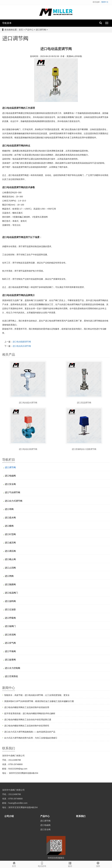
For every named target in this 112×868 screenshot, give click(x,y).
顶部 (98, 864)
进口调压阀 (10, 551)
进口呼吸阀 (10, 618)
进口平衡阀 (10, 651)
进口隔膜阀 (10, 584)
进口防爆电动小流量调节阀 (84, 449)
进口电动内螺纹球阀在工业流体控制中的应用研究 (27, 726)
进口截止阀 (10, 559)
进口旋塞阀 (10, 660)
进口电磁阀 (10, 476)
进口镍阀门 (10, 626)
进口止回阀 (10, 568)
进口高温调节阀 (84, 403)
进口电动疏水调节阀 (28, 403)
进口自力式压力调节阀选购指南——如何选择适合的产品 (30, 732)
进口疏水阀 (10, 518)
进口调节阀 (41, 30)
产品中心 (29, 30)
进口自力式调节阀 (14, 501)
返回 (70, 864)
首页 (21, 30)
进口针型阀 (10, 534)
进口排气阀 (10, 643)
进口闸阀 (9, 576)
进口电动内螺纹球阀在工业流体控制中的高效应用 (27, 707)
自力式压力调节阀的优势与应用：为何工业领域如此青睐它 (31, 738)
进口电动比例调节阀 (28, 449)
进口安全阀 (10, 484)
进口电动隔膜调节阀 (22, 342)
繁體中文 (105, 2)
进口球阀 (9, 509)
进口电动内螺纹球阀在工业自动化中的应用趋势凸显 (28, 720)
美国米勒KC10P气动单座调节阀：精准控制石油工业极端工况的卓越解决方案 (39, 701)
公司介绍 (9, 816)
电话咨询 (42, 864)
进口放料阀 (10, 601)
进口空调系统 (11, 676)
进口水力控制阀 (12, 668)
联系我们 (81, 816)
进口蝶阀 (9, 526)
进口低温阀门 (11, 593)
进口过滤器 (10, 609)
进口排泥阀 (10, 635)
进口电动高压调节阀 (22, 346)
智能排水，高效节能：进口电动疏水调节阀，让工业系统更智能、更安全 (37, 695)
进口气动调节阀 (12, 492)
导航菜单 (7, 23)
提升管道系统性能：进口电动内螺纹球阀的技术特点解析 (30, 713)
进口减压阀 (10, 543)
